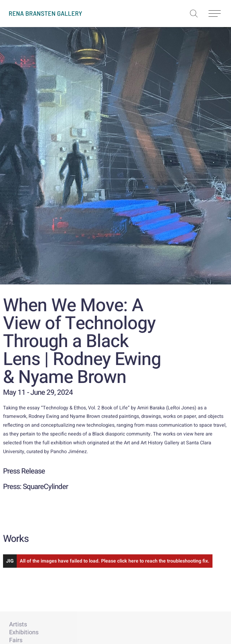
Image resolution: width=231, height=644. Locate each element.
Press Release (24, 471)
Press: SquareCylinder (36, 487)
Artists (18, 624)
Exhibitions (24, 632)
